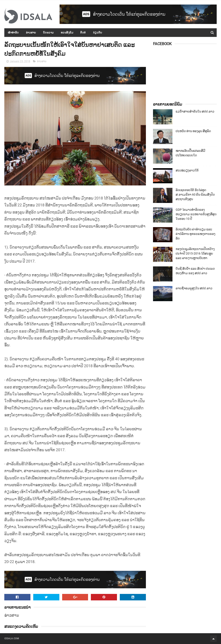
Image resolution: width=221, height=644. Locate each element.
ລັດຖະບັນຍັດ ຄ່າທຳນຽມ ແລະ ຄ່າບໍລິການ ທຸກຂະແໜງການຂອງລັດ (196, 234)
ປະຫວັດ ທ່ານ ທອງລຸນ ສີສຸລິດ (193, 131)
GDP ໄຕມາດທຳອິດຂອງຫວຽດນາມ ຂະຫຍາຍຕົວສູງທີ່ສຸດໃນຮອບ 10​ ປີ (196, 214)
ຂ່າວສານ (31, 33)
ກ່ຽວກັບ (98, 33)
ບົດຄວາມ (48, 33)
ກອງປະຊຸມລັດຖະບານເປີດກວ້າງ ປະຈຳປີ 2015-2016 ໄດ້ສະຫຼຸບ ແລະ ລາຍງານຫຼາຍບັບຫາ (195, 253)
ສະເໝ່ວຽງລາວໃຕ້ (187, 170)
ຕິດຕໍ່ (83, 33)
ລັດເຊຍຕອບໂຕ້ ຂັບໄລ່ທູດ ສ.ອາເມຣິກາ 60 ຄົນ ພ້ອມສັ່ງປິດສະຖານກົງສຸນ (195, 195)
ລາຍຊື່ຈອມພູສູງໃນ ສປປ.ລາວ (194, 288)
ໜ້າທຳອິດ (13, 33)
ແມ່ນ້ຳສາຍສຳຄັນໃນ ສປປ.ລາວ (195, 111)
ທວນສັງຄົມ (67, 33)
